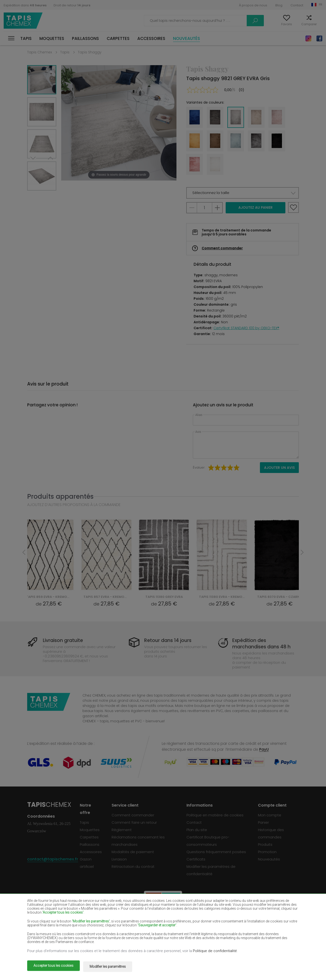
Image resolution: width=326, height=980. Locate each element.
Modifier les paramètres (113, 967)
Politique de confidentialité (215, 953)
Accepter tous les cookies (53, 967)
